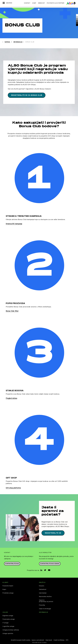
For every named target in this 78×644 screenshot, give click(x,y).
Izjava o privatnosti (38, 640)
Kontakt (27, 3)
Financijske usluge (9, 619)
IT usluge (5, 623)
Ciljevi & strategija (45, 609)
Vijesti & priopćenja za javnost (46, 601)
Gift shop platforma (13, 488)
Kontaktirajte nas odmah (50, 564)
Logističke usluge (8, 626)
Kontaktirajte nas (12, 564)
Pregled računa (11, 398)
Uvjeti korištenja (59, 640)
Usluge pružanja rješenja (11, 630)
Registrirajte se (53, 533)
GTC (67, 640)
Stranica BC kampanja (14, 224)
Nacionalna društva (45, 597)
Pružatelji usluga (8, 593)
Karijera (42, 586)
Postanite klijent (8, 586)
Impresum (49, 640)
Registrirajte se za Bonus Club (27, 95)
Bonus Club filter (12, 311)
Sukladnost (43, 589)
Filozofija (42, 605)
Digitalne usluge (8, 616)
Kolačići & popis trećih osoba (21, 640)
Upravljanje (43, 593)
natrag (7, 42)
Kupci (4, 589)
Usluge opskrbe (8, 633)
